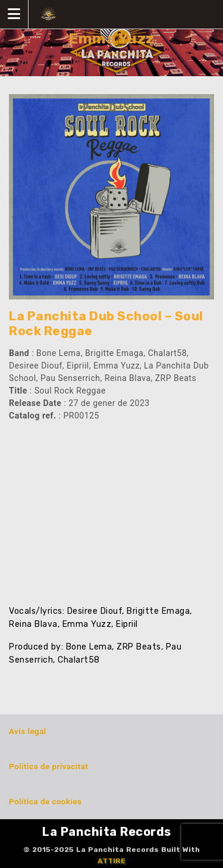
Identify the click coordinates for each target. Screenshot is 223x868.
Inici (84, 54)
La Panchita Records (107, 832)
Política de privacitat (48, 766)
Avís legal (28, 731)
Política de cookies (45, 802)
